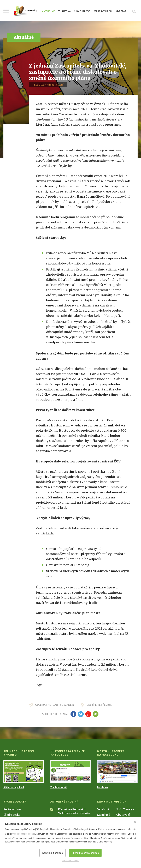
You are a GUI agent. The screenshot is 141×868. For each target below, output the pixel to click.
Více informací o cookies (24, 834)
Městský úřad (103, 11)
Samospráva (82, 11)
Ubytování (123, 815)
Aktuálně (48, 11)
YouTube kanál (59, 787)
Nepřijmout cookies (52, 853)
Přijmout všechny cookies (85, 853)
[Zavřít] (135, 822)
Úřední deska (12, 815)
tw (81, 714)
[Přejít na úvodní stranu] (25, 11)
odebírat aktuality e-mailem (54, 705)
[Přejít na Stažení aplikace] (24, 772)
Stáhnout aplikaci (14, 787)
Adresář (121, 11)
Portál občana (12, 809)
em (95, 714)
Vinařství (103, 809)
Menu (6, 11)
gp (88, 714)
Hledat (134, 11)
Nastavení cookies (70, 861)
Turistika (64, 11)
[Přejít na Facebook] (117, 772)
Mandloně (104, 815)
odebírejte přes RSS (99, 705)
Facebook (103, 787)
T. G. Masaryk (125, 809)
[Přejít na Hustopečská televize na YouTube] (71, 772)
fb (73, 714)
